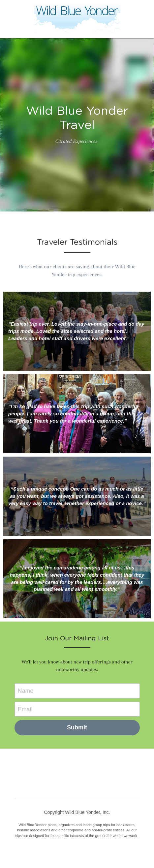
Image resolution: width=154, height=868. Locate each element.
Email (25, 709)
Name (26, 691)
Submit (77, 727)
